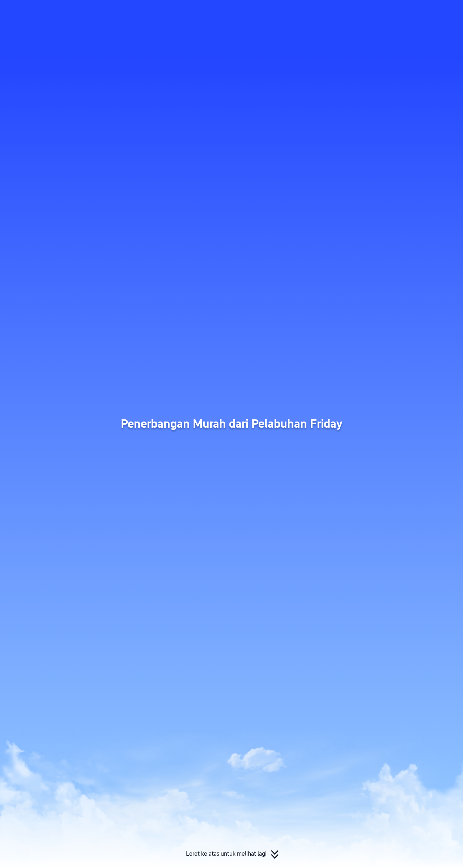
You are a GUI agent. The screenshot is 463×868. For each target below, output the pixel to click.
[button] (402, 12)
